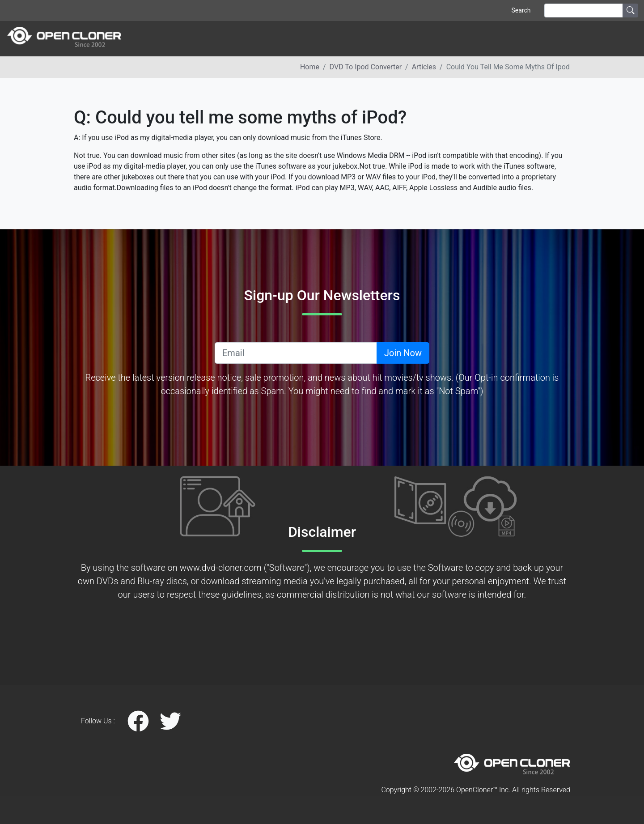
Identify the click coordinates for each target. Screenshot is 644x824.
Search (521, 10)
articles (424, 67)
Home (310, 67)
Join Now (403, 353)
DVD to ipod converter (366, 67)
